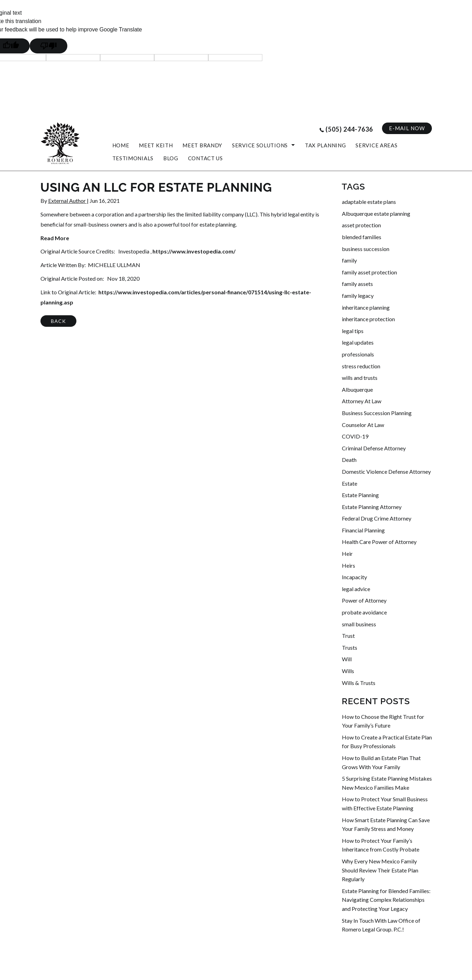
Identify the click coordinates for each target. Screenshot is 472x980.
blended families (362, 237)
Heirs (349, 565)
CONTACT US (205, 158)
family (349, 260)
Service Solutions (260, 145)
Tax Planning (325, 145)
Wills (348, 671)
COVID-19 (355, 436)
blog (171, 158)
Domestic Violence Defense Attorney (386, 471)
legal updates (358, 342)
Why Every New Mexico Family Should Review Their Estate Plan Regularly (380, 870)
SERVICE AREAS (376, 145)
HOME (121, 145)
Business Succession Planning (377, 413)
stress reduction (361, 366)
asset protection (361, 225)
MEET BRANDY (202, 145)
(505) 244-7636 (349, 129)
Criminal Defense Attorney (374, 448)
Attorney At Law (362, 401)
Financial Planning (363, 530)
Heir (347, 554)
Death (349, 460)
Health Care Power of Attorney (379, 542)
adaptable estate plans (369, 202)
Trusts (350, 647)
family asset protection (369, 272)
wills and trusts (360, 378)
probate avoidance (364, 612)
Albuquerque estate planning (376, 213)
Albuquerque (357, 389)
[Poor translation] (48, 46)
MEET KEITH (156, 145)
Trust (348, 636)
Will (347, 659)
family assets (357, 284)
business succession (366, 249)
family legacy (358, 296)
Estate (350, 483)
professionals (358, 354)
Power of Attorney (364, 600)
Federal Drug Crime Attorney (377, 518)
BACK (58, 321)
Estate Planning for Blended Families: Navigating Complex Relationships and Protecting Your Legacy (386, 900)
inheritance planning (366, 307)
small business (359, 624)
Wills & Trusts (359, 683)
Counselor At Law (363, 425)
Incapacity (354, 577)
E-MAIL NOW (407, 128)
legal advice (356, 589)
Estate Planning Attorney (372, 507)
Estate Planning (360, 495)
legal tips (353, 331)
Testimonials (133, 158)
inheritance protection (368, 319)
